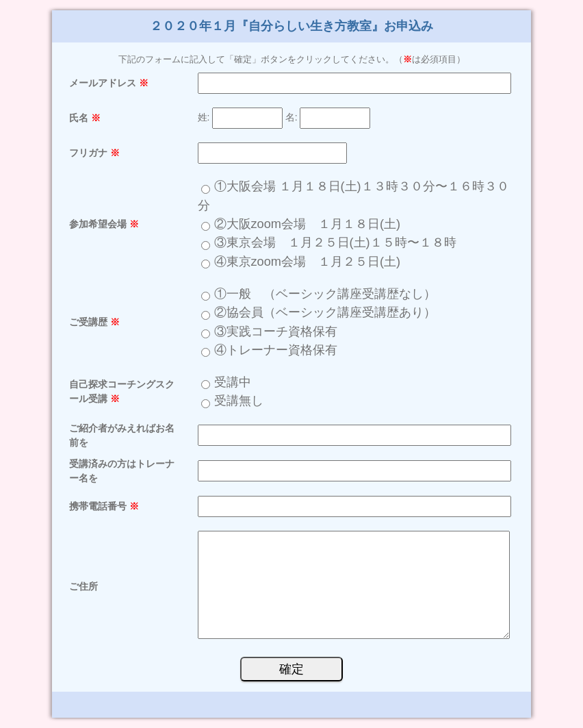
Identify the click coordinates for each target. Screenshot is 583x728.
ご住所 (83, 586)
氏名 (85, 118)
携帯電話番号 (104, 506)
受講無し (239, 401)
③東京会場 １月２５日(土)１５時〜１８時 (335, 242)
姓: (204, 118)
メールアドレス (109, 83)
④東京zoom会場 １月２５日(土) (314, 262)
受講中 (233, 382)
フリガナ (94, 153)
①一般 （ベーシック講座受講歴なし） (325, 294)
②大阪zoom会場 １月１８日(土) (314, 224)
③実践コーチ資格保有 (276, 331)
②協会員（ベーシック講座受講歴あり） (325, 312)
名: (291, 118)
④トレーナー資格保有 (276, 350)
